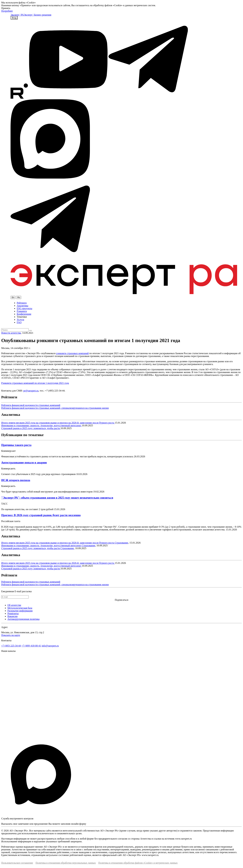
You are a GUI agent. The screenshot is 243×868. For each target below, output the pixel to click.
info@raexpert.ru (50, 646)
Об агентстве (14, 605)
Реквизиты (13, 613)
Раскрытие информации (20, 611)
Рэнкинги (22, 311)
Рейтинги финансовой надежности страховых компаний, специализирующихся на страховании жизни (55, 408)
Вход (14, 18)
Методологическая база (20, 608)
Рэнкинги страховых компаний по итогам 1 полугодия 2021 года (35, 383)
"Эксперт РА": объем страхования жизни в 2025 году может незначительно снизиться (57, 498)
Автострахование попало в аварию (24, 462)
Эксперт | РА (17, 15)
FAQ (19, 322)
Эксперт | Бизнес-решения (38, 15)
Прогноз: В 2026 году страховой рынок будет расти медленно (41, 515)
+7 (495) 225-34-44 (11, 646)
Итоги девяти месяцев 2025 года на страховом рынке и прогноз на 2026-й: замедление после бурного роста (58, 423)
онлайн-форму (79, 824)
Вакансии (12, 616)
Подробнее (7, 11)
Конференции (24, 314)
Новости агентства (11, 333)
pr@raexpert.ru (31, 391)
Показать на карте (11, 635)
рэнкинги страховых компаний (72, 353)
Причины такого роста (16, 445)
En (13, 297)
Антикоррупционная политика (23, 619)
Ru (19, 297)
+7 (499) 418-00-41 (31, 646)
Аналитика (22, 306)
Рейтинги (22, 303)
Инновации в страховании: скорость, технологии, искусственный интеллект (42, 425)
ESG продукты (24, 308)
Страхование (121, 543)
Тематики (22, 317)
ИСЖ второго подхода (16, 480)
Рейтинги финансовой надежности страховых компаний (31, 405)
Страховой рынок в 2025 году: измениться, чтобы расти (31, 428)
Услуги (20, 320)
